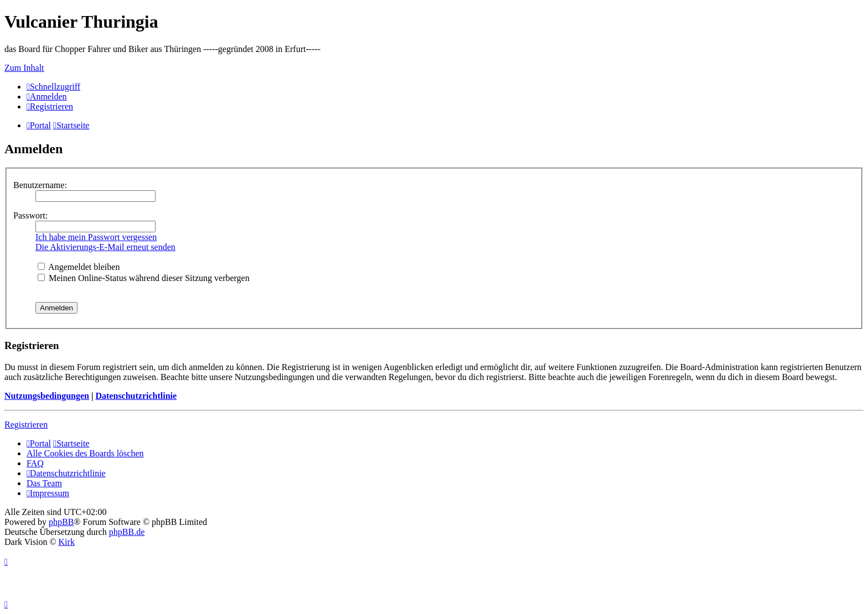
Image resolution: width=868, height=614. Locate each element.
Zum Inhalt (24, 68)
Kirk (67, 542)
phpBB (61, 522)
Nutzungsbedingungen (47, 396)
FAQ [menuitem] (35, 463)
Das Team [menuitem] (44, 483)
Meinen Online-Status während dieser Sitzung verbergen (144, 278)
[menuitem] (47, 97)
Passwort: (30, 215)
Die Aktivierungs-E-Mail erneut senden (105, 247)
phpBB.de (127, 532)
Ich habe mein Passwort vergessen (96, 237)
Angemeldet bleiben (79, 267)
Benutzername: (40, 185)
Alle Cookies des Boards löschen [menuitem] (85, 453)
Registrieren (26, 425)
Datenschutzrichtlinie (136, 396)
